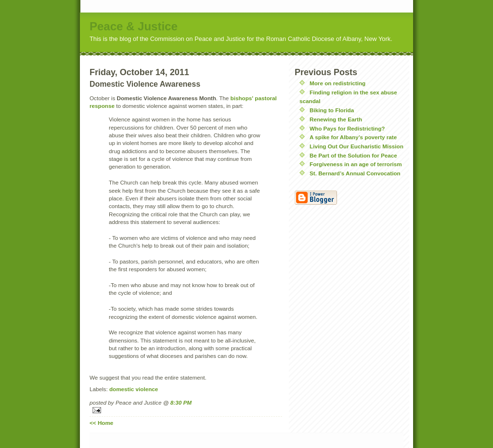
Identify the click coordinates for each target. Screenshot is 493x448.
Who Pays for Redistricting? (347, 128)
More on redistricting (337, 83)
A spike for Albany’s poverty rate (353, 137)
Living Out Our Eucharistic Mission (357, 146)
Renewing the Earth (336, 119)
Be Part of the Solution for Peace (353, 155)
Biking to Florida (332, 110)
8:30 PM (181, 402)
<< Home (101, 423)
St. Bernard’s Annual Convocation (355, 173)
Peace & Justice (134, 26)
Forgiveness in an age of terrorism (356, 164)
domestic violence (134, 389)
